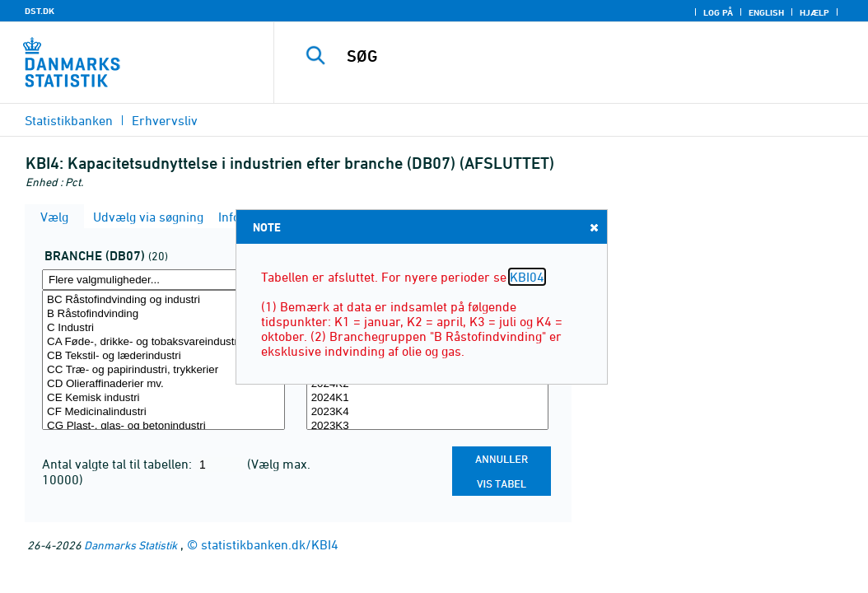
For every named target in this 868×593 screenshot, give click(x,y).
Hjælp (814, 12)
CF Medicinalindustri (163, 412)
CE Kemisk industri (163, 398)
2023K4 (428, 412)
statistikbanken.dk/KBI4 (270, 544)
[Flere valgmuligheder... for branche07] (163, 280)
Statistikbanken (69, 120)
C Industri (163, 328)
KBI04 (527, 277)
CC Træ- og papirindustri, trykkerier (163, 370)
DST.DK (40, 11)
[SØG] (575, 56)
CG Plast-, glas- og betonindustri (163, 426)
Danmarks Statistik (131, 545)
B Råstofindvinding (163, 314)
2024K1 (428, 398)
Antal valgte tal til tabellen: (119, 464)
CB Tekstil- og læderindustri (163, 356)
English (766, 12)
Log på (718, 12)
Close (593, 227)
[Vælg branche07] (163, 360)
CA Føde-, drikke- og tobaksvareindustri (163, 342)
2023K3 (428, 426)
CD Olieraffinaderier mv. (163, 384)
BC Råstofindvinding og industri (163, 300)
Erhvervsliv (165, 120)
